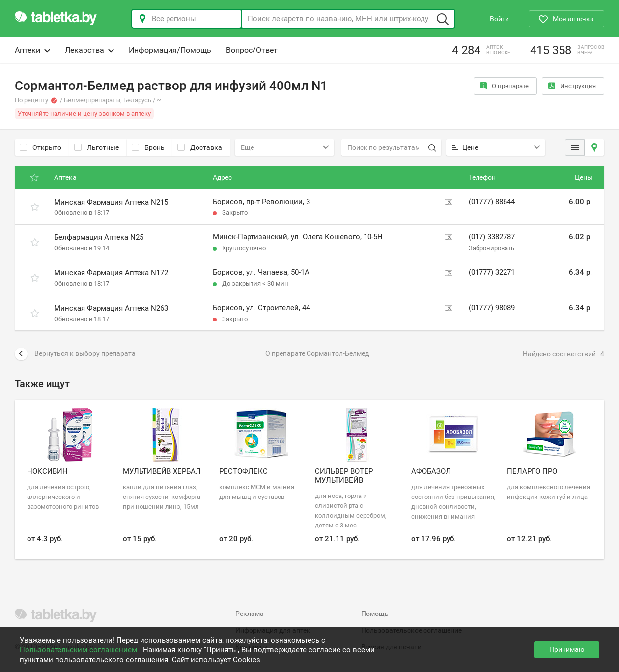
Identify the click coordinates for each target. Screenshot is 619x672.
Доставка (200, 147)
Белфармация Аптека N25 (99, 237)
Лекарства (89, 50)
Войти (499, 19)
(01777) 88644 (492, 202)
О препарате (504, 86)
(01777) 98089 (492, 308)
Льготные (97, 147)
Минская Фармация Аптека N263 (111, 308)
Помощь (375, 614)
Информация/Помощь (170, 50)
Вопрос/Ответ (252, 50)
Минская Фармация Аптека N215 (111, 202)
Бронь (148, 147)
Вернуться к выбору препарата (75, 354)
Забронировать (492, 248)
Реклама (250, 614)
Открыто (41, 147)
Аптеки (32, 50)
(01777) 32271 (492, 272)
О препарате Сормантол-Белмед (317, 353)
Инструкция (572, 86)
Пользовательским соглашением (79, 650)
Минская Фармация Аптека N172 (111, 273)
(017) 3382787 (492, 237)
